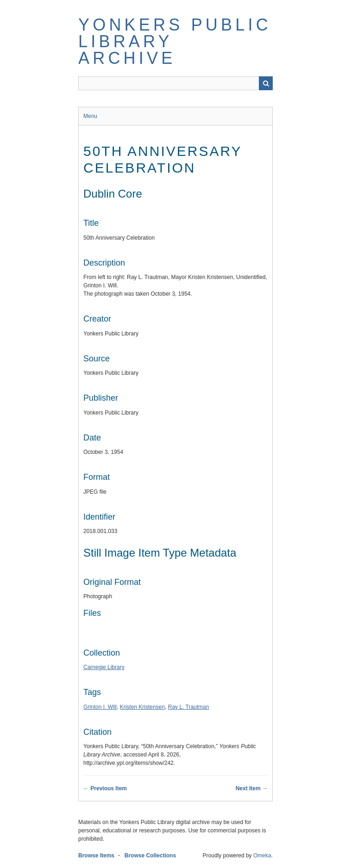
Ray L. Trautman (189, 707)
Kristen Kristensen (142, 707)
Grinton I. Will (100, 707)
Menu (90, 116)
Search (266, 83)
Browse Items (96, 856)
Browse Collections (150, 856)
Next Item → (252, 788)
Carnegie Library (104, 667)
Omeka (262, 856)
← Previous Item (105, 788)
